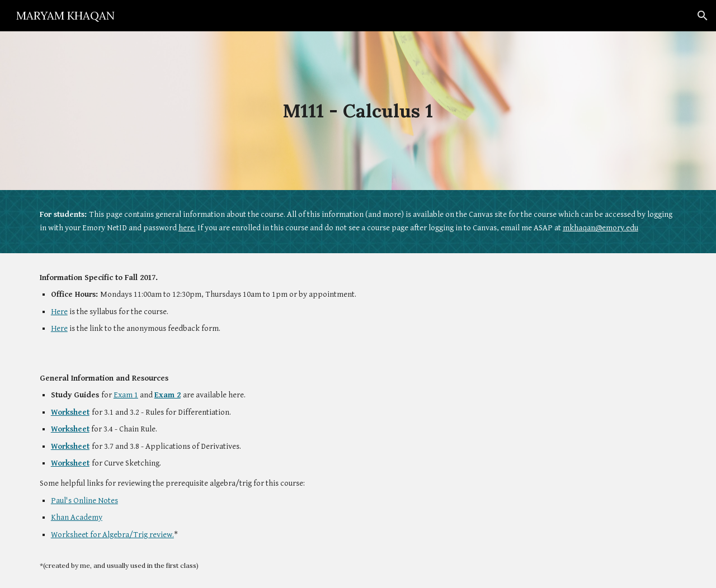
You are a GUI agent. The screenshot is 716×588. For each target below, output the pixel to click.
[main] (358, 111)
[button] (703, 16)
